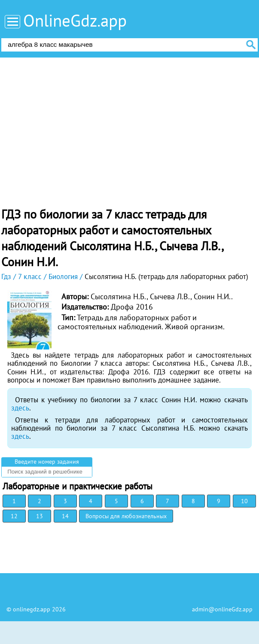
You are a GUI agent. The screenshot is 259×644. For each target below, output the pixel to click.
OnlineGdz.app (75, 20)
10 (244, 501)
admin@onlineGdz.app (222, 609)
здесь (20, 408)
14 (65, 516)
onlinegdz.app (32, 609)
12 (14, 516)
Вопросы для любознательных (126, 516)
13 (40, 516)
